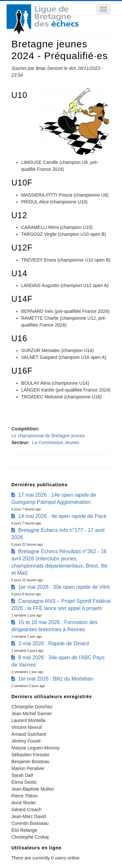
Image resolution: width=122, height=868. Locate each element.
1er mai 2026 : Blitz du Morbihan (56, 679)
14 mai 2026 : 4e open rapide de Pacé (62, 516)
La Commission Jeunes (56, 442)
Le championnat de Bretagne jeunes (48, 436)
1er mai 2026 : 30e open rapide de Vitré (64, 587)
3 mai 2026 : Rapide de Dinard (54, 643)
